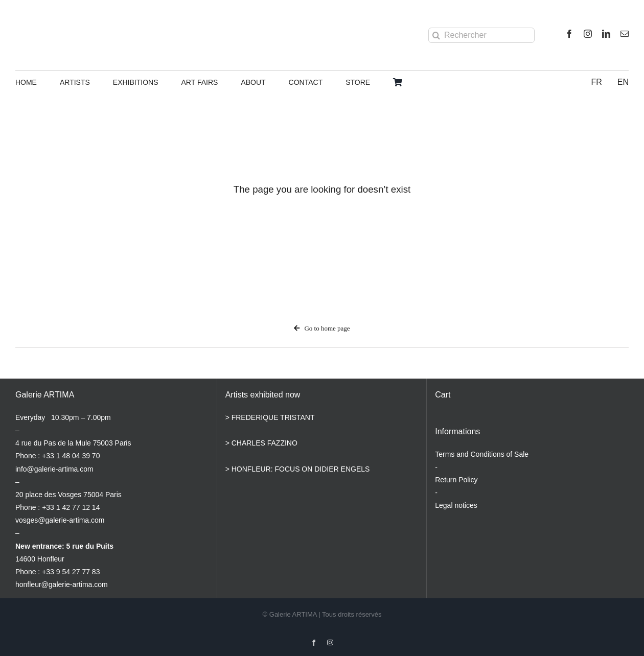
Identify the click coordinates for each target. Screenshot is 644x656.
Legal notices (456, 505)
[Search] (436, 35)
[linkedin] (606, 34)
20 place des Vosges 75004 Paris (68, 495)
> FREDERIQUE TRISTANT (270, 417)
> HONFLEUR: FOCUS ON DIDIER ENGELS (298, 469)
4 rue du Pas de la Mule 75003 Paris (73, 443)
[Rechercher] (481, 35)
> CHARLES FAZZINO (261, 443)
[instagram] (588, 34)
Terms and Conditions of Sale (482, 454)
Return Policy (456, 480)
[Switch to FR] (596, 83)
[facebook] (569, 34)
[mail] (625, 34)
